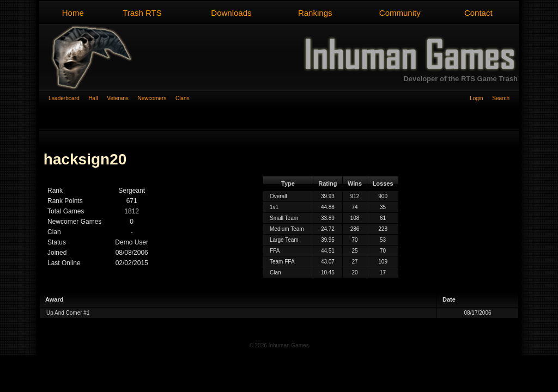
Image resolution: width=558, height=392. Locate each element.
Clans (183, 98)
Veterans (122, 98)
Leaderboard (68, 98)
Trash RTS (142, 13)
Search (501, 98)
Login (481, 98)
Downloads (231, 13)
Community (400, 13)
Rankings (315, 13)
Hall (98, 98)
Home (73, 13)
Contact (478, 13)
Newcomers (156, 98)
